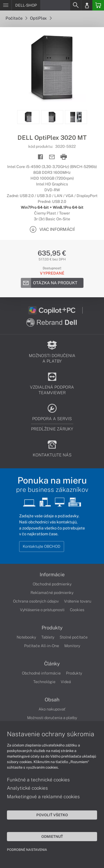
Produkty (52, 628)
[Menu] (6, 5)
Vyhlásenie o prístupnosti (42, 610)
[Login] (87, 5)
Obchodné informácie (41, 673)
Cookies (77, 610)
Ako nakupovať (52, 709)
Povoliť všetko (52, 815)
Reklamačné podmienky (52, 593)
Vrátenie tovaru (78, 601)
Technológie (44, 682)
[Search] (75, 5)
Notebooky (26, 637)
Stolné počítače (74, 637)
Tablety (48, 637)
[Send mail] (52, 157)
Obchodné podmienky (52, 584)
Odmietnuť (52, 836)
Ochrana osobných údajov (36, 601)
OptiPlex (41, 18)
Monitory (72, 646)
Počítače (16, 18)
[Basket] (98, 5)
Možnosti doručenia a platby (52, 718)
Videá (66, 682)
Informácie (52, 575)
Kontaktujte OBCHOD (42, 546)
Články (52, 664)
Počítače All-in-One (42, 646)
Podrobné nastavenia (27, 850)
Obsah (52, 700)
